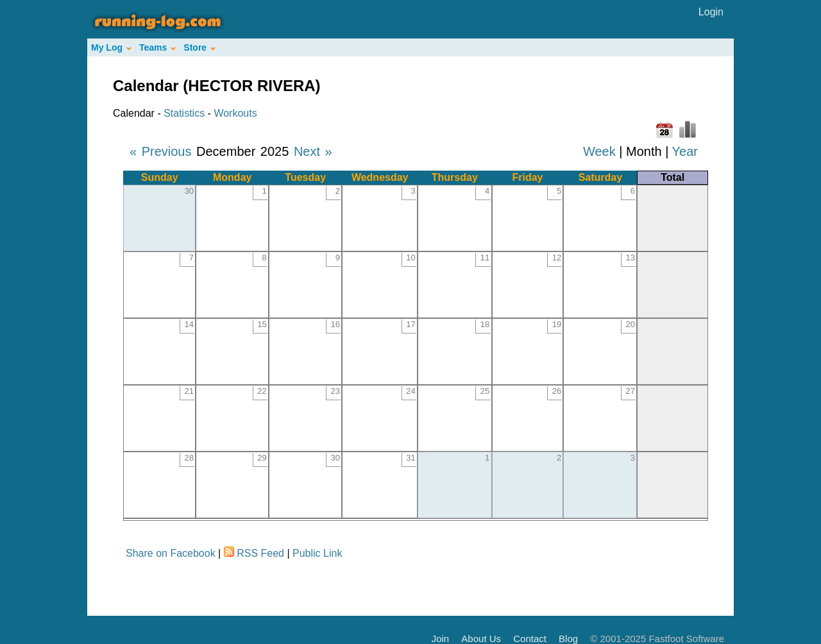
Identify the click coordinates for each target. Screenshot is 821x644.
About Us (481, 639)
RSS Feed (260, 553)
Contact (530, 639)
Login (711, 12)
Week (599, 151)
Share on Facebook (171, 553)
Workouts (235, 113)
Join (441, 639)
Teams (157, 47)
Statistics (184, 113)
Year (685, 151)
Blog (568, 639)
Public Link (317, 553)
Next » (313, 151)
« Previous (161, 151)
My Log (111, 47)
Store (199, 47)
